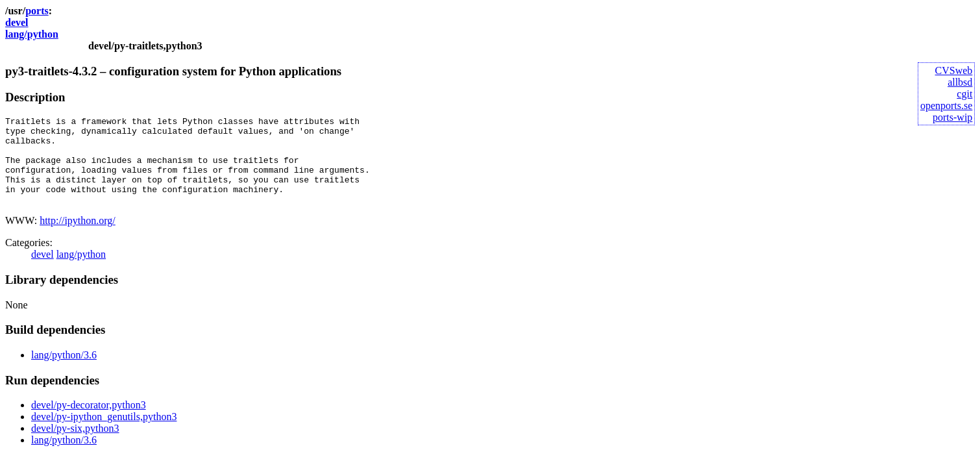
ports (37, 11)
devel (17, 22)
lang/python (32, 34)
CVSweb (954, 70)
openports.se (946, 106)
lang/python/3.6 (64, 372)
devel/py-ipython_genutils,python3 (104, 434)
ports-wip (952, 117)
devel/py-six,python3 (75, 446)
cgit (964, 94)
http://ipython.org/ (78, 238)
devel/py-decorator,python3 (89, 422)
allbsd (960, 82)
